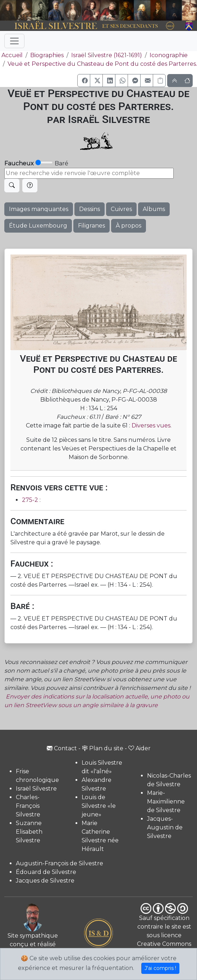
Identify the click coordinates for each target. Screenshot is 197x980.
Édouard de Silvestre (46, 872)
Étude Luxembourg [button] (38, 226)
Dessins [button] (90, 209)
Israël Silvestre (36, 789)
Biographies (47, 55)
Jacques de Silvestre (45, 881)
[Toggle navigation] (14, 41)
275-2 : (31, 500)
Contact (62, 748)
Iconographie (169, 55)
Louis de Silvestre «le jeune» (99, 806)
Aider (139, 748)
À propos (129, 226)
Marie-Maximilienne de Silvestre (166, 802)
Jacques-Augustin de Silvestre (165, 827)
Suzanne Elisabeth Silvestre (29, 832)
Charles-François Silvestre (28, 806)
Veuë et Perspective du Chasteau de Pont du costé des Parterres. (102, 64)
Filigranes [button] (91, 226)
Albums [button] (154, 209)
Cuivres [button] (121, 209)
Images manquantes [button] (39, 209)
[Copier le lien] (159, 81)
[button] (84, 81)
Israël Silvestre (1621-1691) (107, 55)
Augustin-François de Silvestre (59, 863)
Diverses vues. (152, 425)
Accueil (11, 55)
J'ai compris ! (160, 968)
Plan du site (103, 748)
